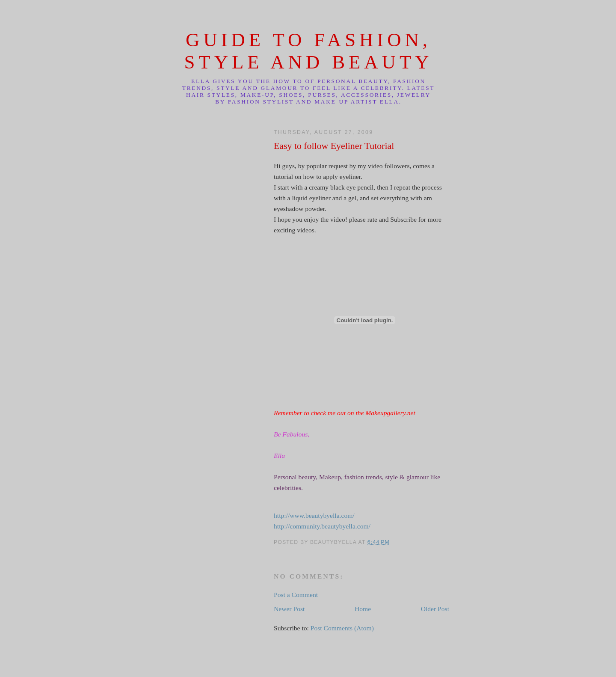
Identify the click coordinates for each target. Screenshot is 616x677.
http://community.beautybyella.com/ (322, 526)
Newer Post (289, 609)
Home (363, 609)
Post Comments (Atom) (342, 628)
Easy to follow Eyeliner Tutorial (334, 146)
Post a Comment (296, 595)
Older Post (435, 609)
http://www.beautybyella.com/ (314, 515)
